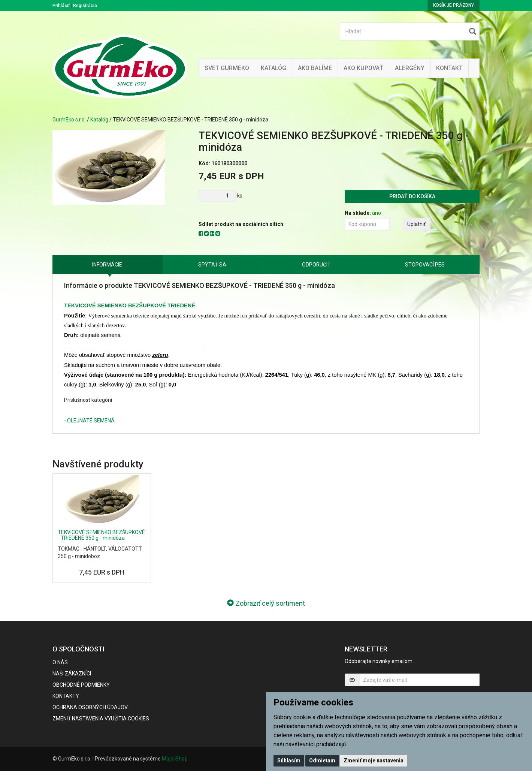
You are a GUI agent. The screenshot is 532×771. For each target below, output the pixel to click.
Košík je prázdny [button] (454, 5)
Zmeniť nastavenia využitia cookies (101, 719)
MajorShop (175, 759)
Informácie (107, 265)
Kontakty (66, 696)
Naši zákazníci (72, 674)
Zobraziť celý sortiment (266, 603)
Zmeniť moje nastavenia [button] (374, 761)
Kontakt (449, 68)
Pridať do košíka (412, 196)
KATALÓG (273, 68)
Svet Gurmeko (227, 68)
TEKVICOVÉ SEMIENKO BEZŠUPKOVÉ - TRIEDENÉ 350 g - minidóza (101, 535)
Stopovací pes (425, 265)
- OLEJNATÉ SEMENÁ (89, 421)
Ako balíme (315, 68)
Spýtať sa (212, 265)
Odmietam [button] (322, 761)
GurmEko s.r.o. (69, 120)
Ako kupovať (363, 68)
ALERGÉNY (410, 68)
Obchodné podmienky (81, 685)
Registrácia (85, 6)
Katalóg (99, 120)
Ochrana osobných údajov (90, 707)
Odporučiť (316, 265)
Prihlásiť (61, 6)
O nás (60, 662)
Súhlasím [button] (289, 761)
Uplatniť (416, 224)
